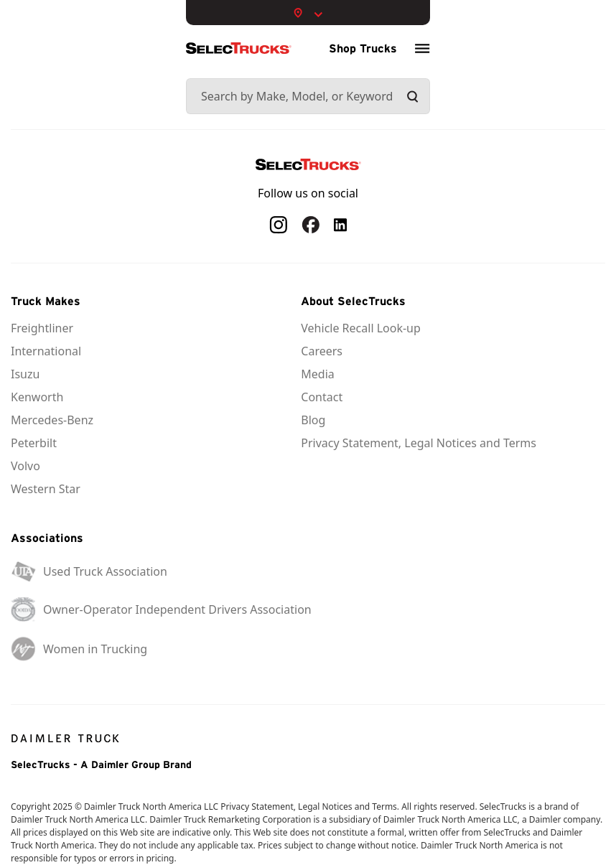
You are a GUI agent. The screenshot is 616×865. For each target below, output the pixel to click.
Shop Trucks (363, 48)
